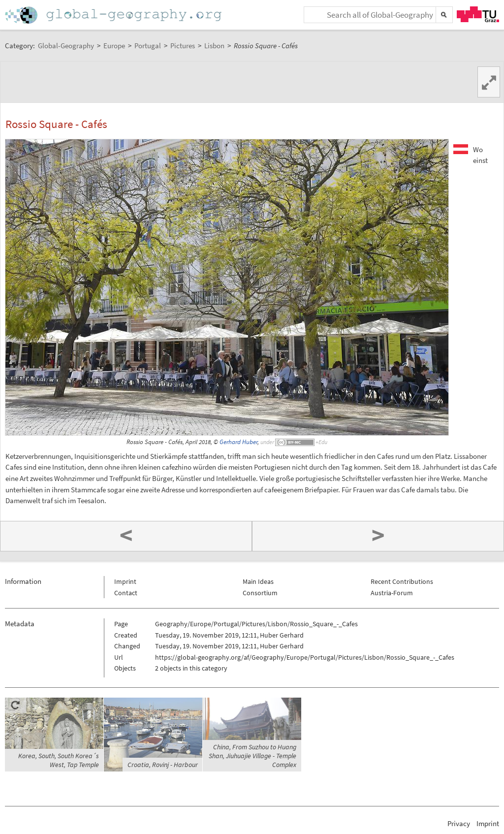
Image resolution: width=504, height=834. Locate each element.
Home (114, 15)
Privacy (459, 823)
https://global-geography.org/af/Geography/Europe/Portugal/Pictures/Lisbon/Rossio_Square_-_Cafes (305, 657)
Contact (126, 593)
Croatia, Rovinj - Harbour (163, 765)
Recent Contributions (402, 581)
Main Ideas (258, 581)
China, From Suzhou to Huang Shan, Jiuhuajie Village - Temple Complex (252, 756)
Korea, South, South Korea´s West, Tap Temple (59, 760)
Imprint (125, 581)
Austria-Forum (392, 593)
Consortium (260, 593)
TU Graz (478, 14)
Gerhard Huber (238, 442)
